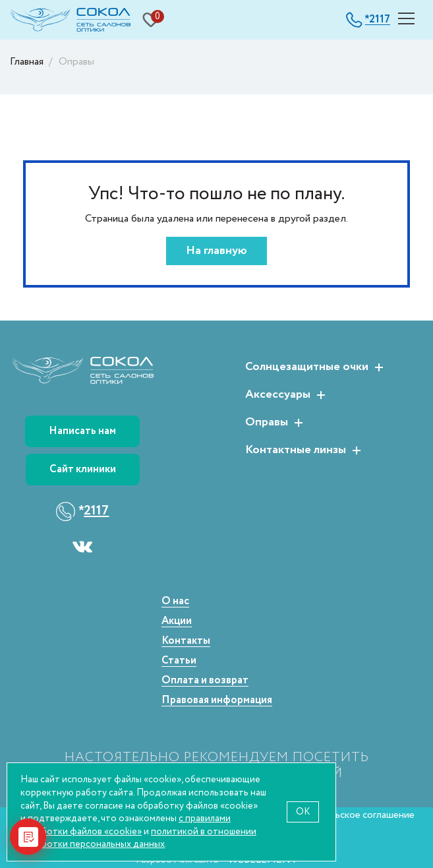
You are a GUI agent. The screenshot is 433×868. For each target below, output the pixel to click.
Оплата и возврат (205, 681)
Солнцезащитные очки (307, 367)
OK (303, 812)
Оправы (267, 423)
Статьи (179, 661)
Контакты (186, 641)
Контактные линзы (296, 450)
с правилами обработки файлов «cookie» (126, 825)
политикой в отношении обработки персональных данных (138, 838)
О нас (175, 602)
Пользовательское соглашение (345, 815)
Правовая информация (217, 701)
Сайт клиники (83, 469)
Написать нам (82, 431)
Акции (177, 622)
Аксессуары (278, 395)
